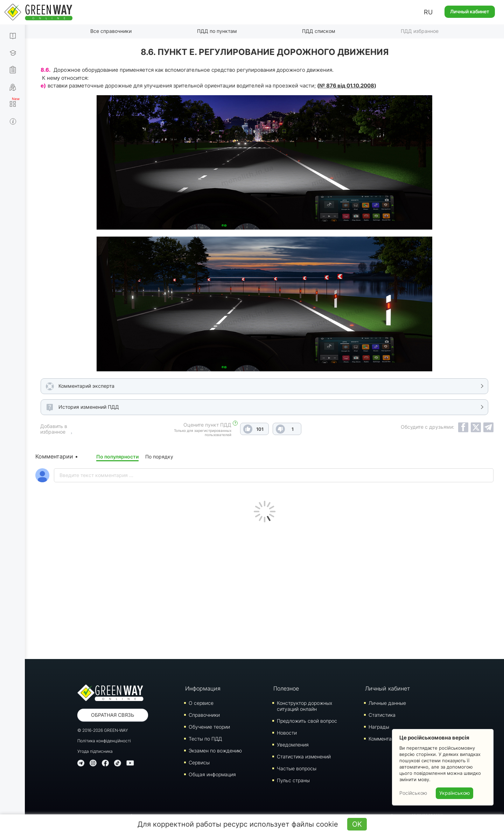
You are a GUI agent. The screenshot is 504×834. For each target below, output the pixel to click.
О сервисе (201, 703)
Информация (203, 688)
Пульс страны (293, 780)
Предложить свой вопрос (307, 721)
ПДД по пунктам (217, 31)
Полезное (286, 688)
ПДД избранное (420, 31)
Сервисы (199, 762)
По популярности (117, 457)
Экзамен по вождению (215, 751)
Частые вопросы (297, 768)
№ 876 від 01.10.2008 (347, 86)
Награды (379, 727)
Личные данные (387, 703)
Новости (287, 733)
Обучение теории (209, 727)
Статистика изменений (304, 756)
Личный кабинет (470, 11)
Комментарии (384, 739)
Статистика (382, 715)
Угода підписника (95, 751)
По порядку (159, 457)
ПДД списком (319, 31)
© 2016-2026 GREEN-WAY (103, 730)
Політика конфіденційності (104, 741)
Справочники (204, 715)
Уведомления (293, 745)
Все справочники (111, 31)
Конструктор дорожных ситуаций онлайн (304, 706)
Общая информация (212, 774)
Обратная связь (113, 715)
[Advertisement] (265, 589)
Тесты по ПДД (205, 739)
